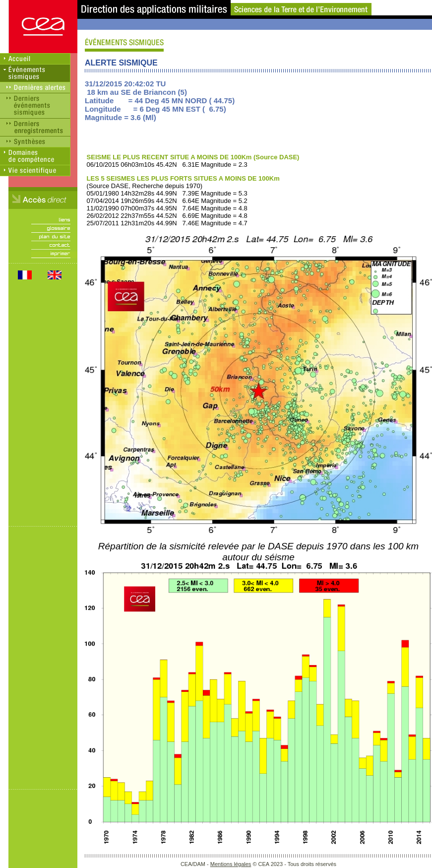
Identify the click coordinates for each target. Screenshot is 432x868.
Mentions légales (231, 864)
